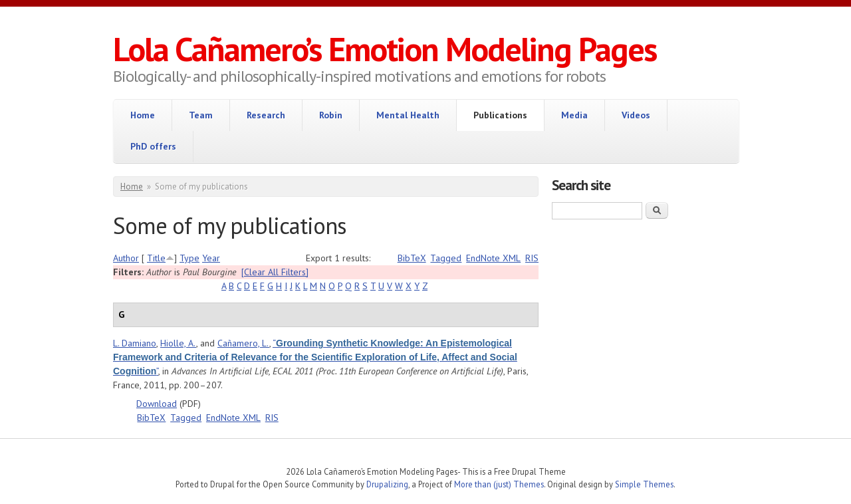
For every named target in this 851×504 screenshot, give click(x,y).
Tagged (446, 258)
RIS (532, 258)
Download (157, 404)
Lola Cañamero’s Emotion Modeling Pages (385, 49)
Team (201, 115)
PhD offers (153, 146)
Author (126, 258)
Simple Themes (644, 484)
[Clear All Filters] (275, 272)
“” (315, 357)
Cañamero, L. (243, 343)
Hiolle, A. (178, 343)
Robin (331, 115)
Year (211, 258)
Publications (500, 115)
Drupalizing (387, 484)
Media (574, 115)
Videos (636, 115)
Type (189, 258)
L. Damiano (135, 343)
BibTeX (412, 258)
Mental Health (408, 115)
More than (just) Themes (499, 484)
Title (156, 258)
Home (143, 115)
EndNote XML (493, 258)
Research (266, 115)
